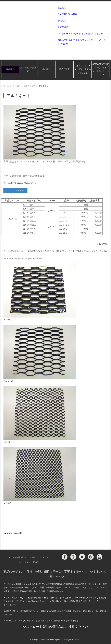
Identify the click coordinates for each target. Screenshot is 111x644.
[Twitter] (82, 557)
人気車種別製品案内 (67, 14)
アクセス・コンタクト (39, 557)
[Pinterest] (91, 557)
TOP (36, 562)
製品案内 (62, 8)
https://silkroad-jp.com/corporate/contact (23, 258)
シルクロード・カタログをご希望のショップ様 (80, 34)
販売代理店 (63, 27)
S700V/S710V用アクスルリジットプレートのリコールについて (83, 42)
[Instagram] (73, 557)
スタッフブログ (26, 562)
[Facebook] (65, 557)
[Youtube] (99, 557)
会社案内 (62, 21)
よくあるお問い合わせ (18, 557)
